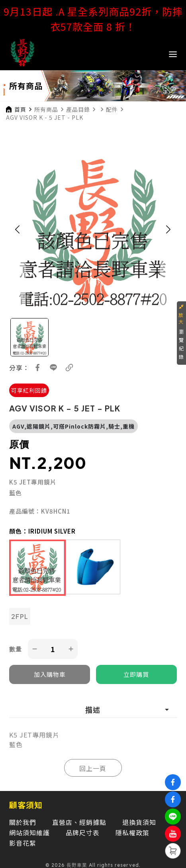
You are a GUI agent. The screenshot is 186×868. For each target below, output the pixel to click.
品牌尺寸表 (83, 832)
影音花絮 (23, 843)
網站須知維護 (29, 832)
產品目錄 (78, 109)
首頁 (20, 109)
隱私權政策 (132, 832)
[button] (18, 229)
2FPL (20, 616)
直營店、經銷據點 (79, 822)
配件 (112, 109)
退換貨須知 (139, 822)
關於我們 (23, 822)
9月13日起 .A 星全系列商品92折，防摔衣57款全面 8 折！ (93, 19)
